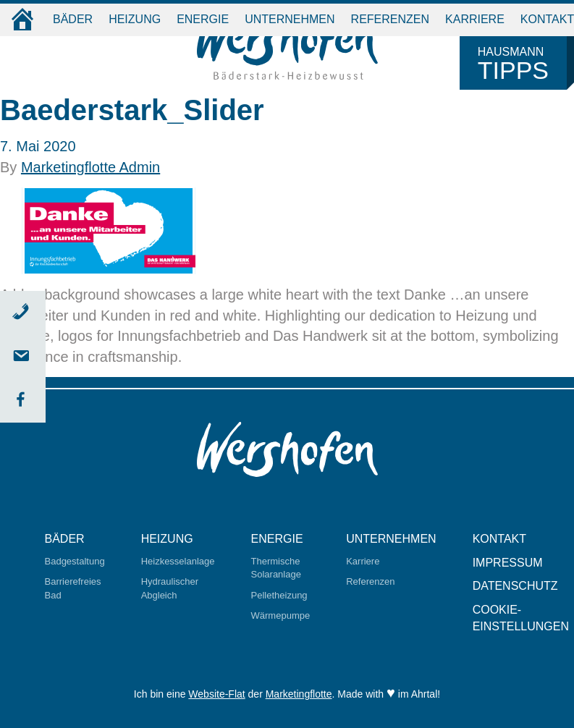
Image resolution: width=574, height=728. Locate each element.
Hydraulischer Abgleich (170, 588)
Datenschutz (515, 586)
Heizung (135, 19)
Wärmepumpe (281, 615)
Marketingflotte (299, 694)
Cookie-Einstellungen (521, 618)
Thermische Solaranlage (276, 568)
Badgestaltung (75, 561)
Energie (203, 19)
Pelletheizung (279, 595)
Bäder (73, 19)
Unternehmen (290, 19)
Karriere (475, 19)
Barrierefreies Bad (73, 588)
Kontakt (499, 539)
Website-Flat (216, 694)
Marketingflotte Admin (90, 167)
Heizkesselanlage (178, 561)
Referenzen (390, 19)
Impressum (508, 563)
